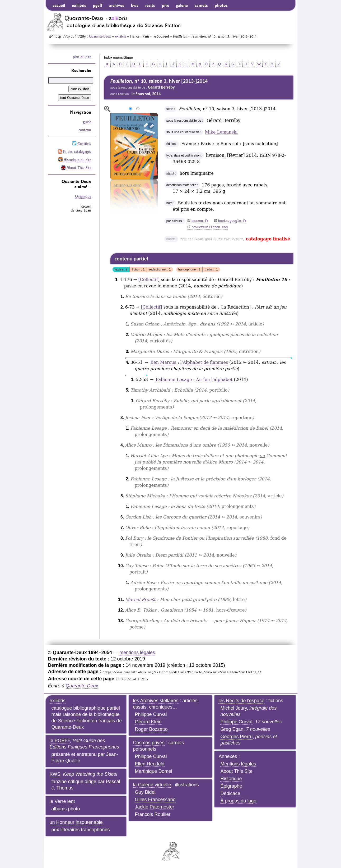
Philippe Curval (151, 714)
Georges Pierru (236, 737)
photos (221, 5)
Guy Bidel (145, 792)
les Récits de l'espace (241, 701)
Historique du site (77, 159)
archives (117, 5)
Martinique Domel (153, 771)
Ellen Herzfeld (150, 764)
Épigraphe (231, 786)
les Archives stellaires (156, 701)
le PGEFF (60, 741)
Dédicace (230, 793)
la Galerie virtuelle (152, 785)
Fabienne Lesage (174, 380)
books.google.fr (232, 221)
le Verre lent (62, 801)
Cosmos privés (149, 743)
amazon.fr (200, 221)
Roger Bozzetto (151, 729)
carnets (201, 5)
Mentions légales (238, 764)
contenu (85, 130)
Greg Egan (232, 729)
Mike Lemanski (221, 132)
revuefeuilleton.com (210, 227)
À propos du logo (238, 801)
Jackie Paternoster (154, 807)
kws (135, 5)
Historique (231, 779)
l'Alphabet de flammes (204, 362)
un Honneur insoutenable (76, 822)
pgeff (98, 5)
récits (150, 5)
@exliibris (84, 143)
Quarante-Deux (100, 36)
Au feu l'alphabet (214, 380)
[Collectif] (149, 280)
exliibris (79, 5)
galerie (182, 5)
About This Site (79, 167)
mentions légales (137, 653)
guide (87, 122)
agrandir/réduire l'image (107, 109)
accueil (59, 5)
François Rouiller (153, 814)
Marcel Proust (140, 600)
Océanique (83, 196)
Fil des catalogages (77, 151)
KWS (55, 774)
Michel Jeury (233, 708)
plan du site (82, 57)
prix (165, 5)
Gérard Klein (148, 722)
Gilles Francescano (155, 800)
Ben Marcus (163, 362)
